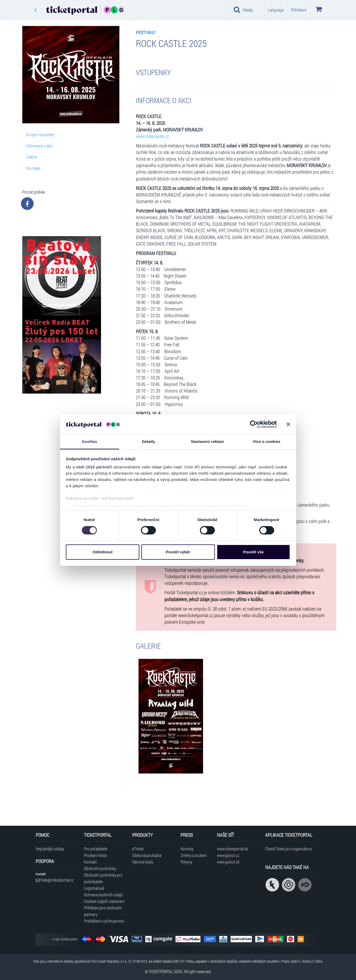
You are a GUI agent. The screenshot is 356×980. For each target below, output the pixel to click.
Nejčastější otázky (50, 849)
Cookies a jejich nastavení (104, 901)
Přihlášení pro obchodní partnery (103, 911)
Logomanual (94, 888)
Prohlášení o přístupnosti (104, 921)
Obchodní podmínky (100, 868)
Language (276, 10)
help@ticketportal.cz (55, 880)
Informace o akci (39, 146)
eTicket (138, 849)
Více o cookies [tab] (267, 441)
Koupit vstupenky (40, 134)
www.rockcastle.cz (152, 136)
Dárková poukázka (147, 855)
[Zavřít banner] (288, 424)
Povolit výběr (178, 552)
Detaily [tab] (148, 441)
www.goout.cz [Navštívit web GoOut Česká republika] (228, 855)
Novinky (187, 849)
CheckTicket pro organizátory (289, 849)
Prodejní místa (95, 855)
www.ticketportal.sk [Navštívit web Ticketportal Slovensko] (233, 849)
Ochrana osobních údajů (103, 895)
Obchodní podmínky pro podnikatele (103, 878)
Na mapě (33, 168)
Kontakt (90, 862)
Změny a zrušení (193, 855)
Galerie (32, 157)
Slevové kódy (143, 862)
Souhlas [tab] (89, 441)
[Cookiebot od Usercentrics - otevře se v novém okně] (254, 424)
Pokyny (186, 862)
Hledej (243, 10)
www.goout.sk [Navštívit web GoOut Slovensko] (228, 862)
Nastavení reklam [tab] (207, 441)
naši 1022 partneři (94, 467)
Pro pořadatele (96, 849)
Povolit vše (253, 552)
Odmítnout (103, 552)
